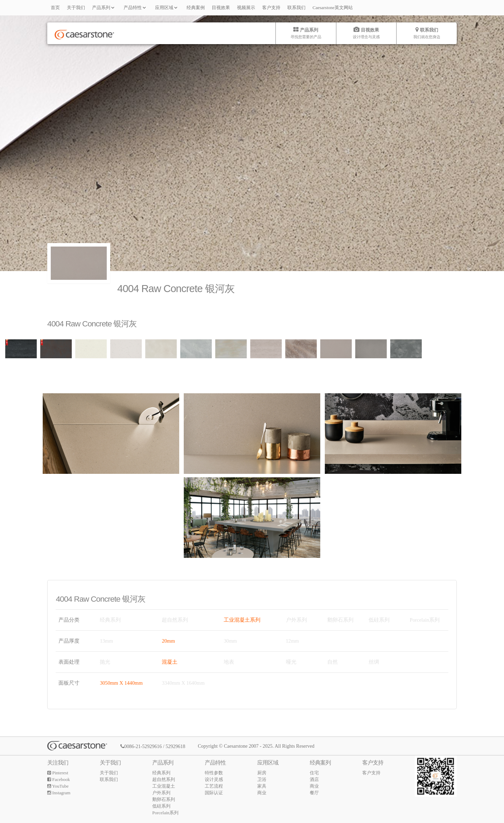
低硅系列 (161, 806)
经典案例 (196, 8)
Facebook (59, 779)
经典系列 (161, 773)
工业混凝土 (164, 786)
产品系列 (104, 7)
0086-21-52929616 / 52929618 (153, 746)
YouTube (58, 786)
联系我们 (296, 8)
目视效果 (221, 8)
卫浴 (262, 779)
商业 (262, 793)
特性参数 (214, 773)
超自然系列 (164, 779)
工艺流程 (214, 786)
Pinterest (58, 773)
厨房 (262, 773)
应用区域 (167, 7)
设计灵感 (214, 779)
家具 (262, 786)
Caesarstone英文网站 (333, 8)
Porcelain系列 (165, 813)
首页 (55, 8)
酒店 (314, 779)
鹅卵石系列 (164, 799)
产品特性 (136, 7)
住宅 (314, 773)
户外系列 (161, 793)
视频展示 (246, 8)
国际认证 (214, 793)
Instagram (59, 793)
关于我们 (76, 8)
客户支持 (271, 8)
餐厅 (314, 793)
